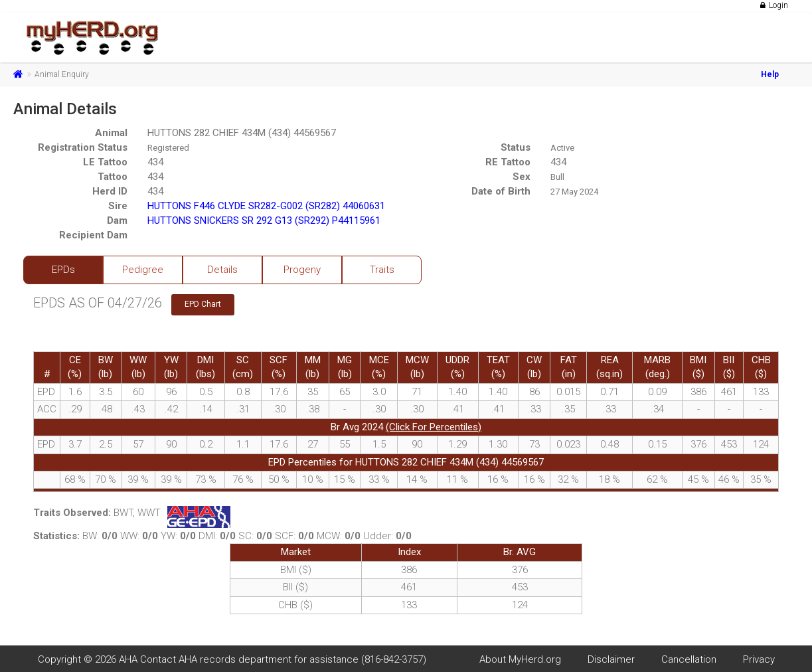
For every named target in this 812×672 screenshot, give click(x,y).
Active (562, 148)
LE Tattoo (105, 162)
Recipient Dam (93, 235)
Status (516, 147)
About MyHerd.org (520, 659)
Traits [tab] (382, 270)
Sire (118, 206)
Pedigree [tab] (143, 270)
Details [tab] (222, 270)
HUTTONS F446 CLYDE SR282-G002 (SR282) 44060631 (266, 206)
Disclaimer (611, 659)
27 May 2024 (574, 192)
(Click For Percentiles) (434, 427)
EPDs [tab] (63, 270)
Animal (111, 133)
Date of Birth (501, 191)
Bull (557, 177)
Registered (168, 148)
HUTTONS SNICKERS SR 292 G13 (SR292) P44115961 (264, 220)
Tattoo (113, 177)
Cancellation (689, 659)
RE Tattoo (508, 162)
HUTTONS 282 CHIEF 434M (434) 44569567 (242, 133)
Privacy (759, 659)
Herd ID (110, 191)
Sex (522, 177)
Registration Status (83, 147)
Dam (117, 220)
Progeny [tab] (302, 270)
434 (155, 162)
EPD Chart (203, 304)
